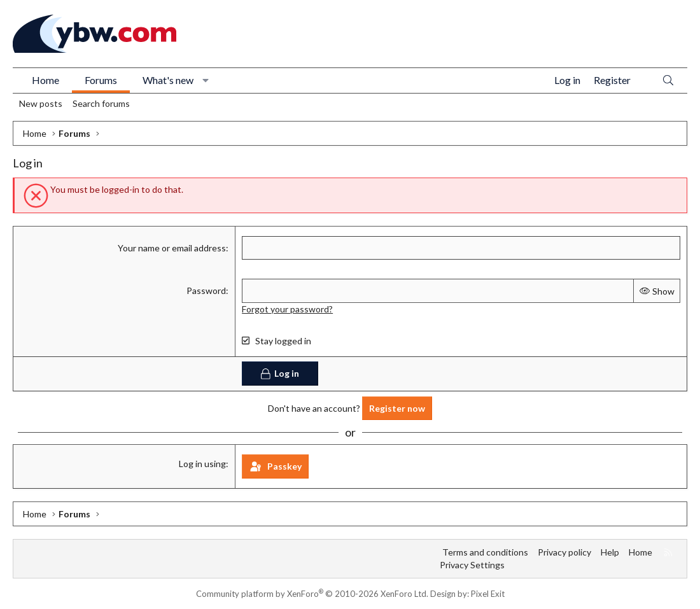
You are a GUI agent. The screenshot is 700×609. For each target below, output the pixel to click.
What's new (168, 80)
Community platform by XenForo (312, 594)
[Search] (668, 80)
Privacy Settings (472, 565)
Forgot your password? (287, 309)
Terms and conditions (485, 552)
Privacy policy (564, 552)
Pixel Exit (488, 594)
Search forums (101, 103)
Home (45, 80)
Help (610, 552)
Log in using (202, 464)
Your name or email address (172, 248)
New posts (41, 103)
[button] (206, 80)
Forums (101, 80)
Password (206, 290)
